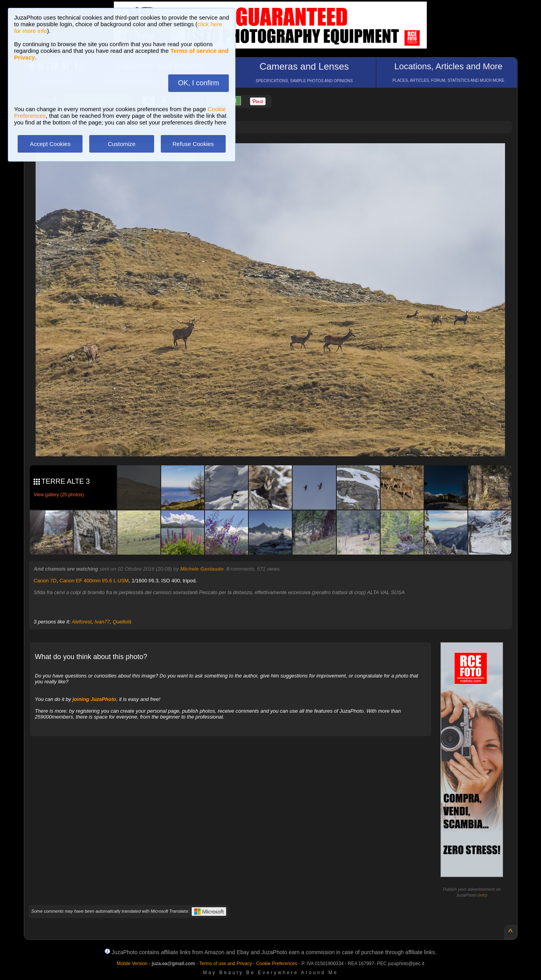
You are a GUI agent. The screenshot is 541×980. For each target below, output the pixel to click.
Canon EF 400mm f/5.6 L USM (94, 581)
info (483, 895)
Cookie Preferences (277, 964)
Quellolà (122, 622)
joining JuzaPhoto (94, 699)
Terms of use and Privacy (226, 964)
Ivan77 (102, 622)
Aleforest (82, 622)
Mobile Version (132, 964)
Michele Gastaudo (202, 569)
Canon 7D (45, 581)
